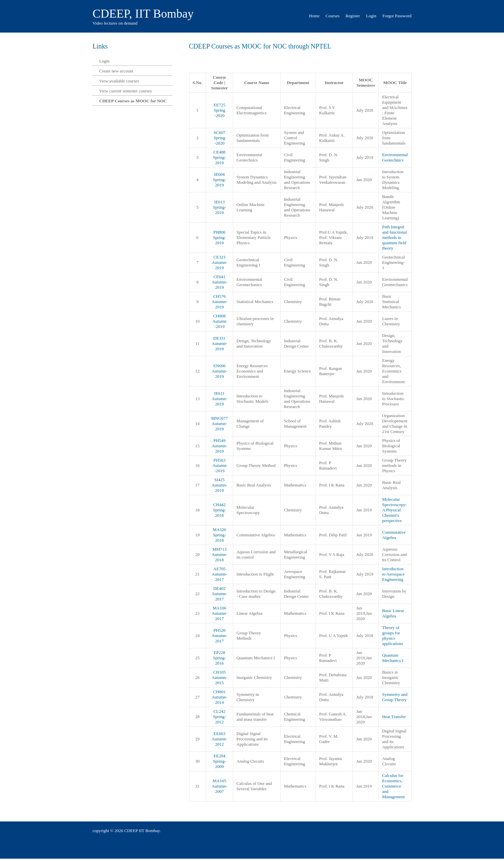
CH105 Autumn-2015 (219, 677)
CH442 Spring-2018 (219, 510)
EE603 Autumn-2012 (219, 739)
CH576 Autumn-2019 (219, 302)
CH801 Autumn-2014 (219, 697)
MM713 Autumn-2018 (219, 554)
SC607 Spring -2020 (219, 138)
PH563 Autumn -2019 (219, 465)
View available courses (119, 81)
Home (314, 16)
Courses (333, 16)
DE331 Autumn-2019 (219, 343)
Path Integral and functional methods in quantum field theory (395, 237)
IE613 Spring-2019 (219, 207)
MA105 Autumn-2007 (219, 786)
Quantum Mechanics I (393, 658)
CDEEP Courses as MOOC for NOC (133, 101)
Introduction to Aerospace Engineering (393, 574)
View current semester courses (126, 91)
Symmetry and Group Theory (395, 697)
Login (371, 16)
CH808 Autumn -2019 (219, 321)
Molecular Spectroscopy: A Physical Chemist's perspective (394, 510)
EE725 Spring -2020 (219, 110)
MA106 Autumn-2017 (219, 613)
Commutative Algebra (394, 535)
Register (353, 16)
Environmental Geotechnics (395, 157)
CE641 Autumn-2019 (219, 282)
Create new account (116, 71)
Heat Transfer (394, 717)
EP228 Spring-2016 (219, 658)
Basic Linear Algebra (393, 613)
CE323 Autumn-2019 (219, 262)
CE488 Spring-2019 (219, 157)
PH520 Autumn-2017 (219, 636)
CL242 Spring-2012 (219, 717)
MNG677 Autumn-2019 (220, 424)
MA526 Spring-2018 (219, 535)
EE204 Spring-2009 (219, 761)
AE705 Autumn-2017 (219, 574)
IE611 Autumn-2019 (219, 399)
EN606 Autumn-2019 (219, 371)
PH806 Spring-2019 (219, 237)
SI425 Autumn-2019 (219, 485)
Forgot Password (397, 16)
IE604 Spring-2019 (219, 180)
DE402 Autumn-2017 (219, 594)
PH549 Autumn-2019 (219, 446)
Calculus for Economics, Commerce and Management (393, 786)
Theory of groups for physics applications (393, 636)
